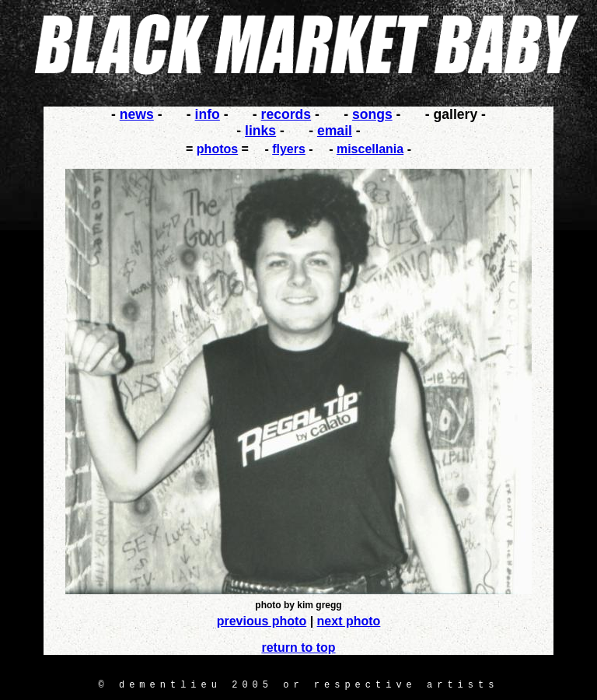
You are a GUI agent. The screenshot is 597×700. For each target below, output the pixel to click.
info (208, 114)
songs (372, 114)
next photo (349, 621)
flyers (289, 149)
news (137, 114)
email (335, 131)
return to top (298, 647)
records (286, 114)
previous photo (262, 621)
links (260, 131)
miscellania (370, 149)
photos (217, 149)
